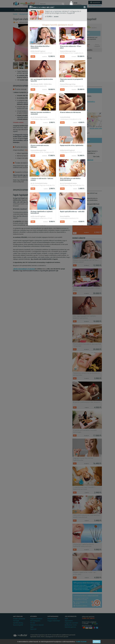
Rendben (97, 642)
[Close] (85, 7)
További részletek (81, 642)
